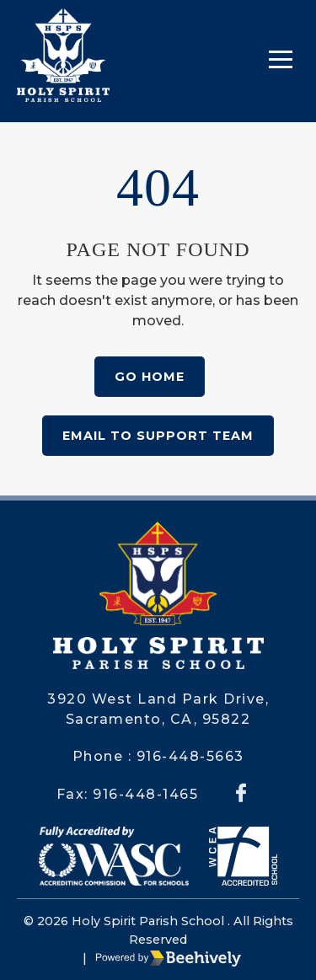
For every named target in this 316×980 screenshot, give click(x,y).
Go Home (150, 377)
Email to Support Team (158, 436)
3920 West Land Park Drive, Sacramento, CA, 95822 (158, 709)
